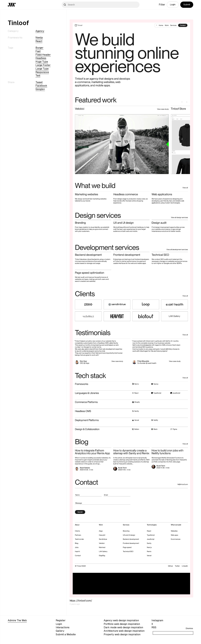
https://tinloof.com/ (81, 601)
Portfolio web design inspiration (122, 624)
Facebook (41, 86)
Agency (40, 31)
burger (39, 48)
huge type (42, 62)
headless (41, 58)
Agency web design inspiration (121, 620)
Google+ (40, 89)
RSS (154, 627)
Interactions (63, 627)
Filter (162, 5)
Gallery (60, 631)
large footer (43, 65)
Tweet (39, 82)
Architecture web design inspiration (124, 631)
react (39, 41)
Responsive (42, 72)
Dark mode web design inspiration (123, 627)
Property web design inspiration (122, 634)
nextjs (39, 38)
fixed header (43, 55)
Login (173, 5)
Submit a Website (66, 634)
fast (38, 51)
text (38, 76)
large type (42, 69)
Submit (187, 5)
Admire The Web (17, 620)
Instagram (157, 620)
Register (61, 620)
